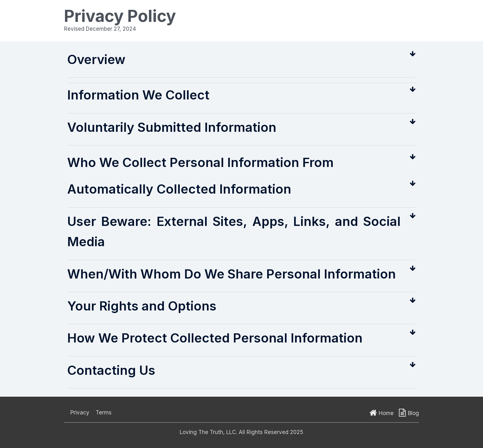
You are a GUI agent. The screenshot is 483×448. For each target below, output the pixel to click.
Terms (104, 413)
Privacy (80, 413)
